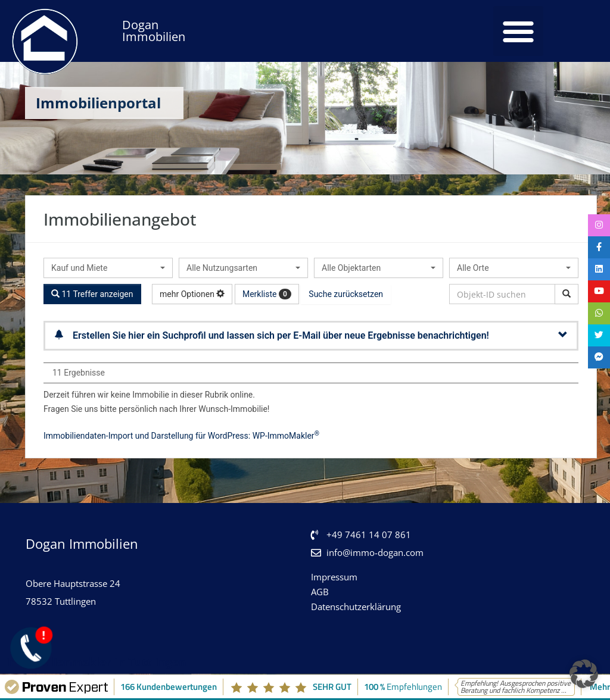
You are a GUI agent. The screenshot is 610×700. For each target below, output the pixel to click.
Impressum (334, 577)
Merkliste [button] (267, 294)
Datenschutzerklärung (356, 607)
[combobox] (108, 268)
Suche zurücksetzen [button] (346, 294)
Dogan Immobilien (154, 31)
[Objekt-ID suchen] (567, 294)
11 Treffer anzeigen (92, 294)
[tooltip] (598, 226)
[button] (518, 31)
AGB (320, 592)
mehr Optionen (192, 294)
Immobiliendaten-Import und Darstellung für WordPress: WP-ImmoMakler (181, 436)
